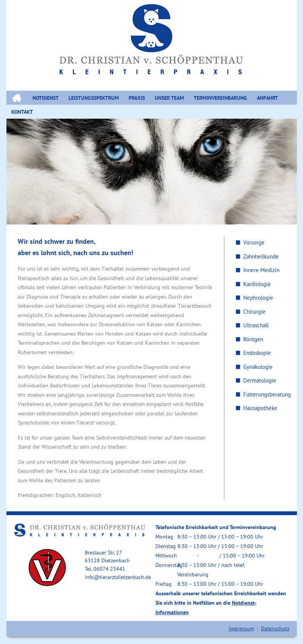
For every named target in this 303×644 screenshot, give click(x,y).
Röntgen (253, 339)
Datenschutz (275, 629)
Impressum (241, 629)
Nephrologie (258, 298)
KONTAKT (22, 112)
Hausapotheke (260, 408)
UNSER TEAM (169, 98)
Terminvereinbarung (220, 98)
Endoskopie (257, 353)
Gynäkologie (258, 367)
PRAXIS (137, 98)
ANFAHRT (267, 98)
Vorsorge (254, 242)
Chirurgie (254, 312)
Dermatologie (260, 380)
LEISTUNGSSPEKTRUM (94, 98)
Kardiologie (257, 284)
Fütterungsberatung (267, 394)
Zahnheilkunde (261, 256)
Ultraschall (256, 325)
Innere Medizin (261, 270)
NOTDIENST (46, 98)
